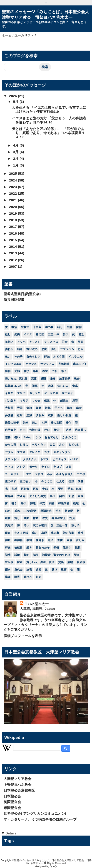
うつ (38, 437)
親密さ (67, 548)
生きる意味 (21, 533)
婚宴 (39, 408)
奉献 (36, 371)
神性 (81, 533)
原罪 (75, 401)
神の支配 (56, 423)
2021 (14, 200)
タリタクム (30, 459)
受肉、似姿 (75, 489)
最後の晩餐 (12, 423)
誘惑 (68, 430)
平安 (42, 503)
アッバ (21, 342)
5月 (16, 102)
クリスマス (51, 342)
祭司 (29, 540)
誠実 (36, 555)
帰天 (24, 503)
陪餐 (8, 437)
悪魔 (44, 349)
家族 (81, 496)
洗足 (72, 518)
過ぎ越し (81, 430)
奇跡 (29, 408)
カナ (47, 452)
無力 (35, 423)
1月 (16, 165)
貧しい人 (63, 386)
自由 (23, 430)
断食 (8, 518)
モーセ (34, 467)
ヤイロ (46, 467)
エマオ (21, 452)
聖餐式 (25, 327)
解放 (47, 357)
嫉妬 (48, 408)
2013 (14, 253)
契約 (62, 496)
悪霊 (34, 379)
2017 (14, 227)
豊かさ (9, 562)
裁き (29, 548)
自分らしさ (33, 357)
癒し (82, 334)
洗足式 (9, 525)
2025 (14, 173)
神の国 (40, 334)
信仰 (79, 327)
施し (17, 518)
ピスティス (60, 459)
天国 (20, 408)
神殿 (8, 540)
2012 (14, 260)
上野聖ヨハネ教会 (18, 785)
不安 (50, 474)
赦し (8, 334)
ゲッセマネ (51, 393)
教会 (77, 379)
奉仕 (53, 496)
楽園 (26, 518)
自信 (69, 540)
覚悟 (56, 548)
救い (8, 357)
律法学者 (64, 503)
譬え (77, 555)
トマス (45, 459)
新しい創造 (64, 415)
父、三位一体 (59, 525)
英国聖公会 (12, 802)
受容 (61, 489)
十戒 (45, 489)
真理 (44, 533)
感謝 (43, 379)
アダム (9, 452)
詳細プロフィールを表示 (23, 636)
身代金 (19, 570)
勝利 (8, 371)
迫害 (29, 570)
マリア (24, 401)
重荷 (64, 570)
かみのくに (70, 437)
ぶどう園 (59, 357)
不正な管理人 (65, 474)
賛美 (61, 562)
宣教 (69, 408)
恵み (81, 349)
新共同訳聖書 (14, 300)
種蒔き (40, 540)
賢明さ (81, 562)
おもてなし (52, 437)
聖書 (60, 540)
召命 (65, 342)
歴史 (45, 518)
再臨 (36, 489)
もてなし (74, 445)
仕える (61, 481)
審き (14, 503)
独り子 (76, 525)
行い (47, 430)
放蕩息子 (65, 379)
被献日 (19, 548)
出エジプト (80, 364)
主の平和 (11, 481)
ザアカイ (67, 393)
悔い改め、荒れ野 (16, 379)
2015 (14, 240)
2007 (14, 266)
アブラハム (67, 349)
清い (26, 525)
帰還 (33, 503)
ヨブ (28, 474)
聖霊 (69, 327)
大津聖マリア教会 (18, 779)
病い (35, 533)
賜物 (70, 562)
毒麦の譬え (59, 518)
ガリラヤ (35, 393)
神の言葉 (68, 533)
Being (28, 437)
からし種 (11, 445)
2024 (14, 180)
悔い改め (32, 349)
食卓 (75, 386)
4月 (16, 145)
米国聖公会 (12, 808)
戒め (8, 511)
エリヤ (21, 393)
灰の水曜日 (40, 525)
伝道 (47, 401)
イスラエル (75, 357)
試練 (17, 555)
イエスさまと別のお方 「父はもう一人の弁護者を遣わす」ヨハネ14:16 (49, 120)
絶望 (51, 540)
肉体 (51, 386)
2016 (14, 233)
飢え (39, 577)
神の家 (55, 533)
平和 (54, 371)
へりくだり (39, 445)
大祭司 (9, 408)
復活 (14, 327)
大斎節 (21, 496)
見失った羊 (43, 548)
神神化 (19, 540)
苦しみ (80, 540)
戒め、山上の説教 (26, 511)
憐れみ (40, 415)
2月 (16, 158)
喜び (26, 371)
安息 (71, 496)
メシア (21, 467)
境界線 (9, 496)
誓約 (26, 555)
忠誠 (29, 415)
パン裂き (11, 401)
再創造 (25, 489)
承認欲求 (46, 511)
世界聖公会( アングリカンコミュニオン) (35, 813)
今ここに (47, 481)
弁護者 (9, 415)
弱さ (20, 349)
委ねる (9, 349)
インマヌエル (13, 364)
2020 (14, 207)
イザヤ (9, 393)
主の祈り (25, 481)
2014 (14, 246)
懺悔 (53, 379)
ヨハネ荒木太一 (36, 604)
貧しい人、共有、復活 (40, 562)
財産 (20, 562)
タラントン (12, 459)
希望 (45, 371)
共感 (14, 489)
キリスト (35, 342)
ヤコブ (58, 467)
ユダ (68, 467)
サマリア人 (47, 364)
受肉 (17, 334)
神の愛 (49, 327)
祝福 (35, 386)
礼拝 (44, 423)
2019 (14, 213)
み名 (53, 445)
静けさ (28, 577)
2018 (14, 220)
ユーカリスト (13, 474)
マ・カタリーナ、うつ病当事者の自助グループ (40, 819)
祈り (60, 327)
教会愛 (69, 511)
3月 (16, 152)
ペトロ (9, 467)
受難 (17, 371)
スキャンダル (62, 452)
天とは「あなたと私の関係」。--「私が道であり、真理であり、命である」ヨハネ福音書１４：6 (48, 133)
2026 (14, 96)
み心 (62, 445)
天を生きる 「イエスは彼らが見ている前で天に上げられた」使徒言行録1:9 (49, 109)
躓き (8, 570)
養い (17, 437)
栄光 (26, 423)
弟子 (64, 371)
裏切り (58, 430)
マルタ (36, 401)
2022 (14, 193)
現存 (8, 533)
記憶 (8, 555)
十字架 (37, 327)
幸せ (79, 408)
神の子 (19, 357)
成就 (51, 415)
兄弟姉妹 (64, 364)
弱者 (52, 503)
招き (58, 511)
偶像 (81, 481)
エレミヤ (35, 452)
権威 (36, 518)
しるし (24, 445)
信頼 (71, 481)
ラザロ (39, 474)
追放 (39, 570)
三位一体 (53, 334)
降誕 (8, 577)
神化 (68, 423)
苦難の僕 (35, 430)
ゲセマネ (31, 364)
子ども (59, 408)
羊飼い (9, 342)
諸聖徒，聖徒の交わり (56, 555)
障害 (17, 577)
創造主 (64, 401)
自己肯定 (11, 430)
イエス (28, 334)
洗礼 (53, 349)
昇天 (66, 334)
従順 (76, 503)
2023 (14, 187)
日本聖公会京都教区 (19, 790)
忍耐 (20, 415)
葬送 (8, 548)
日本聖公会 (12, 796)
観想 (78, 548)
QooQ (53, 866)
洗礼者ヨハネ (13, 386)
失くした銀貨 (38, 496)
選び (54, 570)
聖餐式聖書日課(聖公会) (22, 294)
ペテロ (74, 459)
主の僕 (81, 474)
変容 (81, 342)
